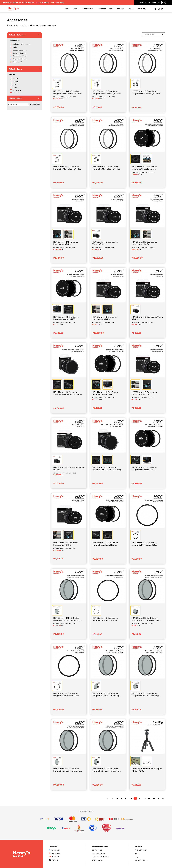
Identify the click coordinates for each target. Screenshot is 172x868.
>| (163, 798)
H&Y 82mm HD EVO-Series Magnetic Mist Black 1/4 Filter (106, 92)
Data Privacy (97, 860)
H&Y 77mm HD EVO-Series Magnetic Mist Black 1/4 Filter (146, 92)
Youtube (54, 857)
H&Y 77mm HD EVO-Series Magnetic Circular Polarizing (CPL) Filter (106, 695)
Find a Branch (141, 850)
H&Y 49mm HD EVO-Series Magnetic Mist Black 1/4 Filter (106, 168)
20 (149, 798)
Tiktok (53, 860)
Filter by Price (15, 98)
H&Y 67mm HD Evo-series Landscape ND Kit (66, 544)
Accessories (101, 9)
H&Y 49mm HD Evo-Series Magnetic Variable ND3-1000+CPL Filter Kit (105, 544)
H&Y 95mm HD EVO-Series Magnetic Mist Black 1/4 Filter (67, 92)
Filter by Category (17, 35)
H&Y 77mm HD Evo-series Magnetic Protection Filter (66, 695)
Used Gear (120, 9)
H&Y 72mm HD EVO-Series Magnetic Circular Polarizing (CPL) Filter (145, 695)
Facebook (54, 850)
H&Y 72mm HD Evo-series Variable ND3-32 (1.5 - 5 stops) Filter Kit (67, 393)
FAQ (136, 857)
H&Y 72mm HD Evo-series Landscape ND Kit (144, 393)
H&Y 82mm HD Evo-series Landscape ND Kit (144, 243)
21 (154, 798)
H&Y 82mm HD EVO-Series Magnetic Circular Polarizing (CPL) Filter (145, 619)
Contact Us (97, 850)
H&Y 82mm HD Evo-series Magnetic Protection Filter (105, 619)
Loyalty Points (141, 860)
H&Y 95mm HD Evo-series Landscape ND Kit (66, 243)
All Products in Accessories (43, 25)
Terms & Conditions (100, 857)
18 (140, 798)
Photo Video (88, 9)
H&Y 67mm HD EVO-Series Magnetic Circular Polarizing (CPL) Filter (67, 770)
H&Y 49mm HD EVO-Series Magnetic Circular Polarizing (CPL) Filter (106, 770)
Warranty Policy (99, 853)
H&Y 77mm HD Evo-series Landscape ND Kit (105, 318)
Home (67, 9)
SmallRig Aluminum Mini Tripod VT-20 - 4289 (147, 770)
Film (111, 9)
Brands (131, 9)
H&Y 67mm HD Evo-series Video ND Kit (69, 469)
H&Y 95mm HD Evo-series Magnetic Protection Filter (144, 544)
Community (141, 9)
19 (145, 798)
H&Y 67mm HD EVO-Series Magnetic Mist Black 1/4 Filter (67, 168)
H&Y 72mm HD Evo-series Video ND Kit (147, 318)
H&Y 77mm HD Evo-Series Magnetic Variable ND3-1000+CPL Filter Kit (66, 318)
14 (121, 798)
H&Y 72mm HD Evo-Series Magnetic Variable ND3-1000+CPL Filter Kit (105, 393)
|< (107, 798)
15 (126, 798)
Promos (76, 9)
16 (131, 798)
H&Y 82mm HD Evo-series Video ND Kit (105, 243)
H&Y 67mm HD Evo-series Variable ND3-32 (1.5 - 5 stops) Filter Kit (107, 469)
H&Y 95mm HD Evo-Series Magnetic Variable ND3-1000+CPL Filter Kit (144, 168)
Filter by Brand (16, 69)
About (138, 853)
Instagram (55, 853)
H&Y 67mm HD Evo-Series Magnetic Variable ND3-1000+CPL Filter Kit (144, 469)
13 (117, 798)
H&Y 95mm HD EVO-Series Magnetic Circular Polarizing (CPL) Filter (67, 619)
